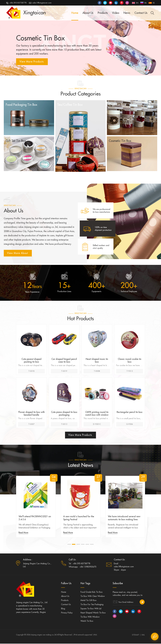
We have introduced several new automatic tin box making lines (124, 518)
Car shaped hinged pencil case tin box (64, 361)
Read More (23, 533)
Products (103, 13)
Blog (63, 609)
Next (146, 511)
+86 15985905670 (88, 567)
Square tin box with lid (91, 609)
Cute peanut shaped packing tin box (31, 361)
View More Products (32, 62)
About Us (88, 13)
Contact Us (141, 13)
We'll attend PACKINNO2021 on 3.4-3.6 (35, 518)
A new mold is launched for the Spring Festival (79, 518)
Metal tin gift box (88, 601)
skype (123, 570)
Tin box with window (90, 617)
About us (65, 597)
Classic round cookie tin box (130, 361)
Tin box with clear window (93, 597)
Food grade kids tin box (92, 592)
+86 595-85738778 (16, 3)
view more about (18, 253)
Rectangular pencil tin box (130, 412)
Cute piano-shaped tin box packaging (64, 414)
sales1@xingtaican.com (40, 3)
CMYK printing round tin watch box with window (97, 414)
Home (75, 13)
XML (143, 635)
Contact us (66, 605)
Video (116, 13)
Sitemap (135, 635)
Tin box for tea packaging (92, 605)
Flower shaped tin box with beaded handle (32, 414)
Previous (15, 511)
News (127, 13)
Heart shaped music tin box (97, 361)
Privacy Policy (67, 613)
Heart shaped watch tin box (93, 613)
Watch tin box (87, 621)
